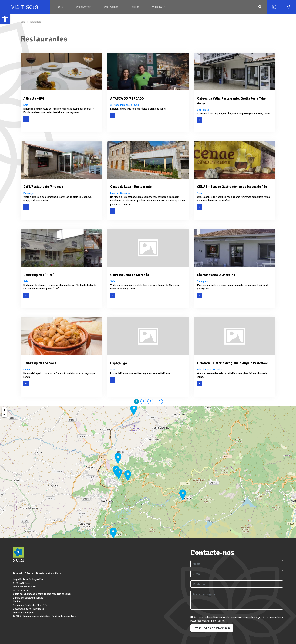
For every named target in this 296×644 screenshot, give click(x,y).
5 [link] (160, 401)
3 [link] (150, 401)
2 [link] (143, 401)
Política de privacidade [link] (64, 616)
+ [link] (4, 410)
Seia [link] (23, 22)
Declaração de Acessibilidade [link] (29, 609)
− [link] (4, 415)
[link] (5, 19)
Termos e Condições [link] (24, 613)
